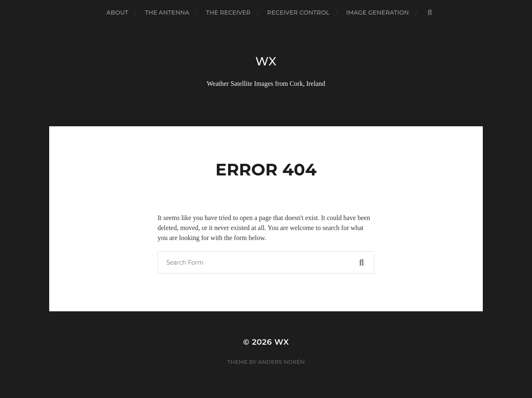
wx (266, 61)
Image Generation (378, 13)
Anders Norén (281, 362)
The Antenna (167, 13)
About (117, 13)
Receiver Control (298, 13)
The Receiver (228, 13)
